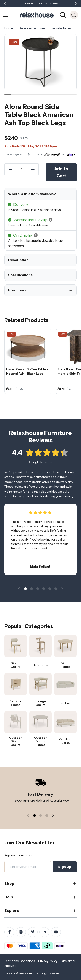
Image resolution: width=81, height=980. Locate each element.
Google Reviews (40, 465)
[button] (76, 4)
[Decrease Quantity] (10, 169)
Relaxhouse (31, 973)
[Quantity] (22, 169)
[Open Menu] (6, 15)
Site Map (10, 966)
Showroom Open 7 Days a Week (40, 3)
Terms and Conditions (20, 961)
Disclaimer (68, 961)
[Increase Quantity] (33, 169)
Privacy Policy (48, 961)
